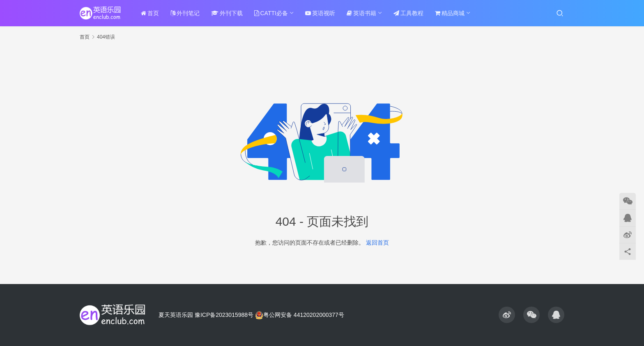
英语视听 (320, 13)
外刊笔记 (185, 13)
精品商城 (450, 13)
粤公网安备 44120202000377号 (300, 315)
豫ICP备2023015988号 (224, 315)
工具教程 (408, 13)
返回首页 (377, 243)
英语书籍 (361, 13)
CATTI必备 (271, 13)
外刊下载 (227, 13)
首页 (150, 13)
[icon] (507, 315)
